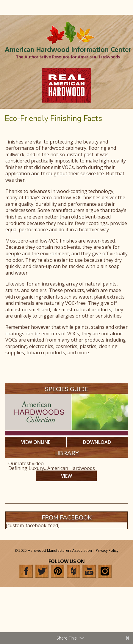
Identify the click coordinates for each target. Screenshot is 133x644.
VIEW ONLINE (36, 442)
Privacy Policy (107, 550)
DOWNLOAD (97, 442)
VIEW (66, 476)
